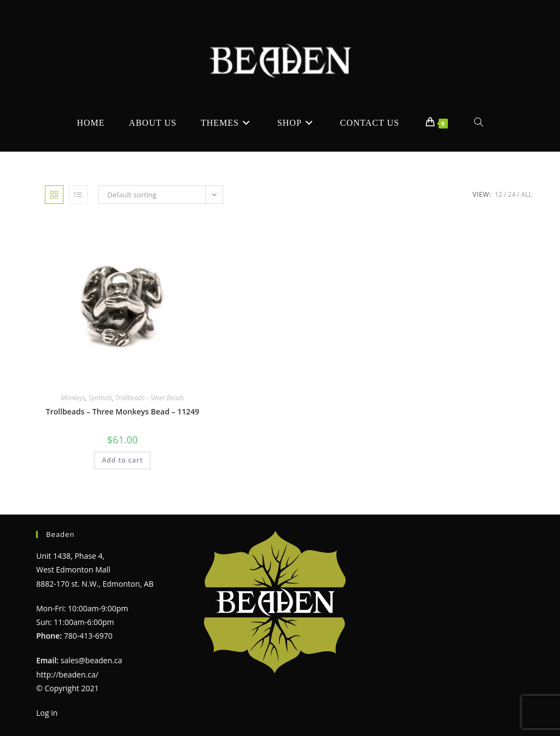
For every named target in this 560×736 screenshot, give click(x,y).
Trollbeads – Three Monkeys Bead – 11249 (122, 411)
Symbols (100, 398)
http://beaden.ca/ (67, 674)
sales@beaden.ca (91, 660)
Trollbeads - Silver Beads (150, 398)
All (527, 194)
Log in (47, 713)
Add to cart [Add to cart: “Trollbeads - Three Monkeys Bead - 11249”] (122, 460)
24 (512, 194)
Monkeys (73, 398)
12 (498, 194)
